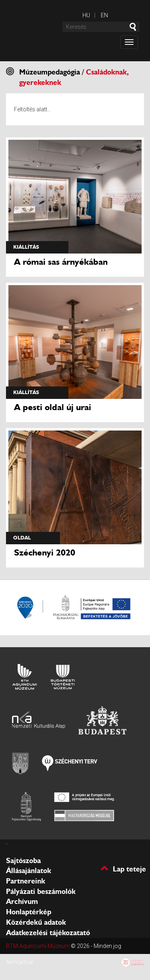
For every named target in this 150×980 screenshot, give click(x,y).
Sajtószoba (23, 861)
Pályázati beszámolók (41, 891)
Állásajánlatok (29, 871)
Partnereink (26, 881)
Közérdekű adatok (36, 922)
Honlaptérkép (29, 912)
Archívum (22, 902)
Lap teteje (129, 868)
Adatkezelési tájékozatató (48, 933)
